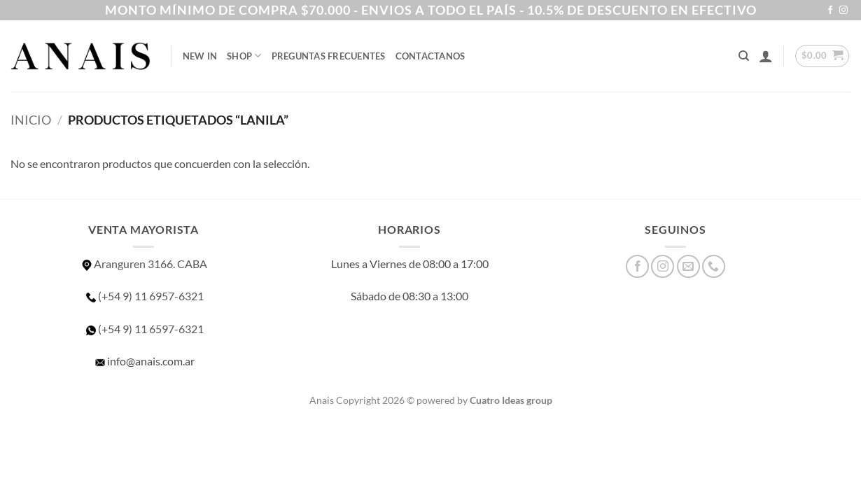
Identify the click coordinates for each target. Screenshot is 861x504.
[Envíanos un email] (688, 266)
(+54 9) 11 (144, 329)
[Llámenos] (714, 266)
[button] (766, 56)
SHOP (244, 56)
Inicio (31, 120)
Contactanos (430, 56)
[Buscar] (744, 56)
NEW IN (200, 56)
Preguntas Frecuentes (329, 56)
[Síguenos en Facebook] (830, 10)
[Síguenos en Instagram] (843, 10)
